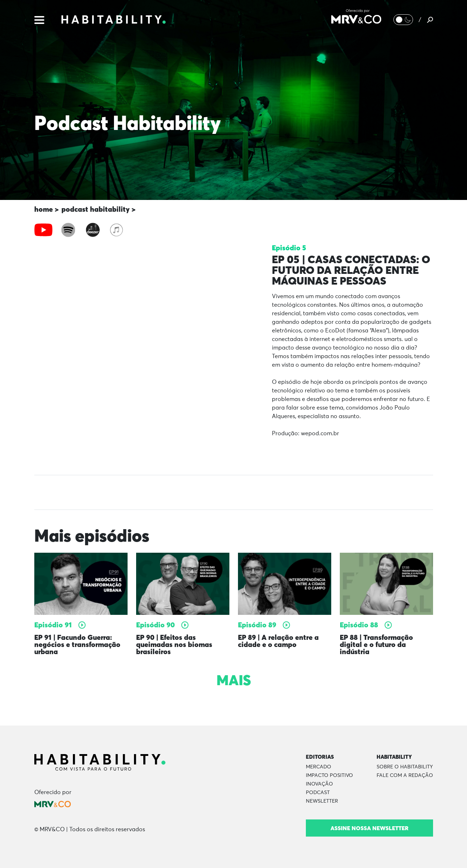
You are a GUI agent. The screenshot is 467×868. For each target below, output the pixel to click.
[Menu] (39, 19)
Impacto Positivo (329, 776)
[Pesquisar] (430, 20)
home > (46, 209)
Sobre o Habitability (405, 767)
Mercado (319, 767)
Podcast (318, 793)
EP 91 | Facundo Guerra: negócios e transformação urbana (77, 644)
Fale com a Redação (405, 776)
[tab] (43, 230)
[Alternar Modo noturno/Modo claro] (403, 20)
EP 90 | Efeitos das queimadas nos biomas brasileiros (174, 644)
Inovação (319, 784)
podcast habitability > (98, 209)
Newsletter (322, 801)
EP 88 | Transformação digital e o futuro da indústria (376, 644)
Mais (234, 680)
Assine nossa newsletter (369, 828)
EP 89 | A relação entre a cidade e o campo (278, 641)
